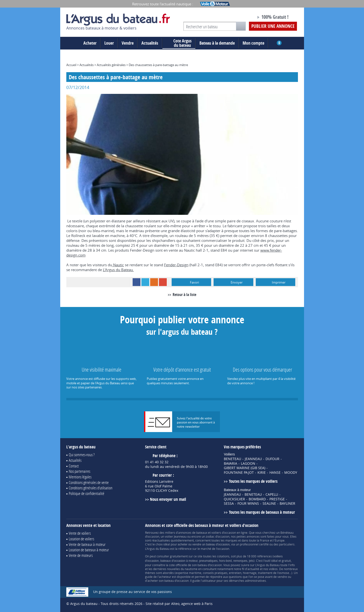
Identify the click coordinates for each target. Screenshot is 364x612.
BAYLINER (287, 503)
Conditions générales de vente (89, 482)
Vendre (128, 43)
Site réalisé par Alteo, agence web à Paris (179, 604)
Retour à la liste (184, 295)
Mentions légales (80, 477)
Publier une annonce (273, 26)
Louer (109, 43)
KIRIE (262, 473)
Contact (74, 466)
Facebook (137, 282)
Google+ (163, 282)
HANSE (275, 473)
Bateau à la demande (217, 43)
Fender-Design (176, 265)
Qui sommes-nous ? (82, 455)
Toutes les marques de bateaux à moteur (262, 512)
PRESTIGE (277, 499)
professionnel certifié (254, 544)
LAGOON (248, 464)
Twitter (145, 282)
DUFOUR (272, 459)
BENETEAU (232, 459)
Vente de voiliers (80, 533)
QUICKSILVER (234, 499)
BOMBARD (257, 499)
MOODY (291, 473)
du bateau (179, 43)
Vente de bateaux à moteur (87, 544)
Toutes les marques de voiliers (253, 481)
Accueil (71, 65)
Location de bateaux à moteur (89, 550)
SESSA (229, 503)
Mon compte (253, 43)
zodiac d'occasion (218, 536)
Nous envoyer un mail (168, 499)
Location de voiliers (81, 539)
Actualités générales (111, 65)
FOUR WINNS (248, 503)
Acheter (90, 43)
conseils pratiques (215, 573)
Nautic (118, 265)
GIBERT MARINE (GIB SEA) (245, 468)
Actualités (150, 43)
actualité (253, 569)
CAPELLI (272, 494)
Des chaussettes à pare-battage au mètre (158, 65)
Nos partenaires (79, 471)
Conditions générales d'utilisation (91, 488)
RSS (154, 282)
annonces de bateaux (193, 533)
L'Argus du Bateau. (118, 270)
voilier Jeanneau (176, 536)
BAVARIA (231, 464)
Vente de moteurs (81, 555)
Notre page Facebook (243, 18)
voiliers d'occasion (224, 533)
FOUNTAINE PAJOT (239, 473)
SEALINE (269, 503)
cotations (223, 556)
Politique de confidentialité (87, 493)
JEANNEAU (253, 459)
